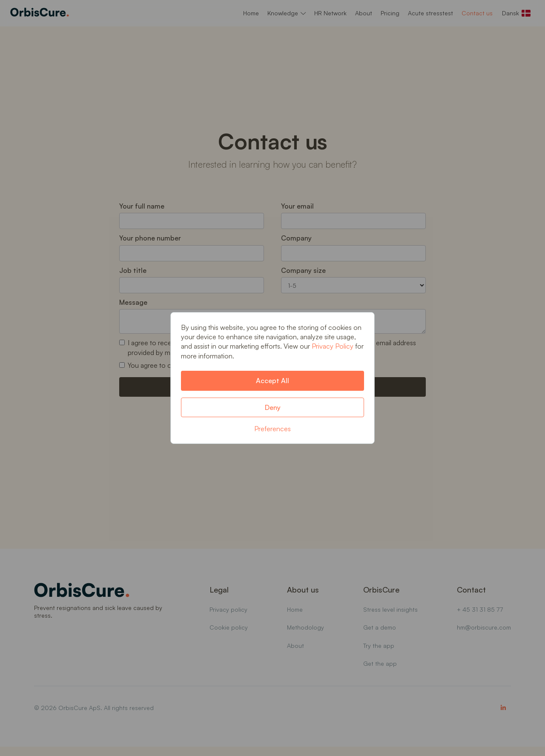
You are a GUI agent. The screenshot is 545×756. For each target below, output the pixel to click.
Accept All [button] (272, 381)
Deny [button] (273, 407)
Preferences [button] (272, 429)
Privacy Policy (333, 346)
